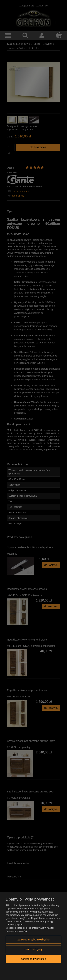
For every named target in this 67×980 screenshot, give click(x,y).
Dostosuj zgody (34, 949)
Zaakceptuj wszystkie (33, 959)
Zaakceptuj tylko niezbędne (33, 939)
